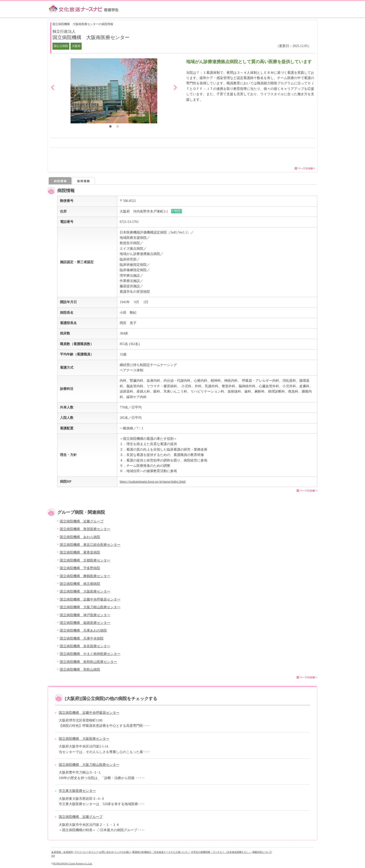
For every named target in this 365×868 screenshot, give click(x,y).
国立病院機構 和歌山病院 (80, 670)
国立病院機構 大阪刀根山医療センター (90, 607)
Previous (52, 87)
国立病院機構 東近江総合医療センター (90, 545)
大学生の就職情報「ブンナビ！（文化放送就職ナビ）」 (221, 852)
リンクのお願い (123, 852)
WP (53, 856)
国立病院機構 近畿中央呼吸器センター (90, 599)
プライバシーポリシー (86, 852)
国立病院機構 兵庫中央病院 (82, 638)
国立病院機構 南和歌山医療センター (88, 662)
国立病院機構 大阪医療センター (85, 591)
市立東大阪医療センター (77, 791)
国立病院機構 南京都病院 (80, 584)
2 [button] (117, 127)
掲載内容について (262, 852)
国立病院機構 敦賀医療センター (85, 529)
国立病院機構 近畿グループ (82, 521)
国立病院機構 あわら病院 (80, 537)
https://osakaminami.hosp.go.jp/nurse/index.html (153, 482)
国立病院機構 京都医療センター (85, 560)
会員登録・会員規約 (62, 852)
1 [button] (110, 127)
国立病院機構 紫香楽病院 (80, 552)
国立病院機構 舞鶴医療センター (85, 576)
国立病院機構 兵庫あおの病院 (83, 631)
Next (175, 87)
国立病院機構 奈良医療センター (85, 646)
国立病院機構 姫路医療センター (85, 623)
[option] (114, 91)
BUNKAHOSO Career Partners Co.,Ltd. (73, 864)
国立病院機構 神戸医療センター (85, 615)
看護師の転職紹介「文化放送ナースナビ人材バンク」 (161, 852)
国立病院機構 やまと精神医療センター (90, 654)
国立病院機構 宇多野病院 (80, 568)
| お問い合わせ (106, 852)
